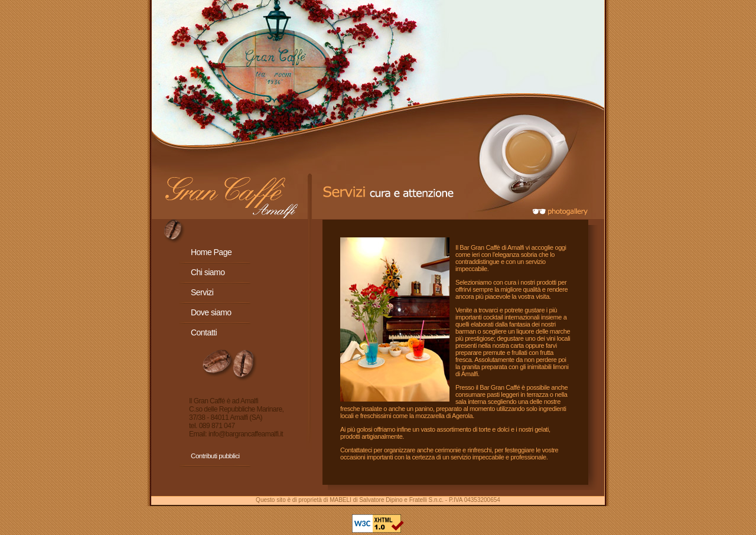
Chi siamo (208, 272)
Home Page (211, 252)
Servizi (202, 292)
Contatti (204, 332)
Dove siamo (211, 312)
